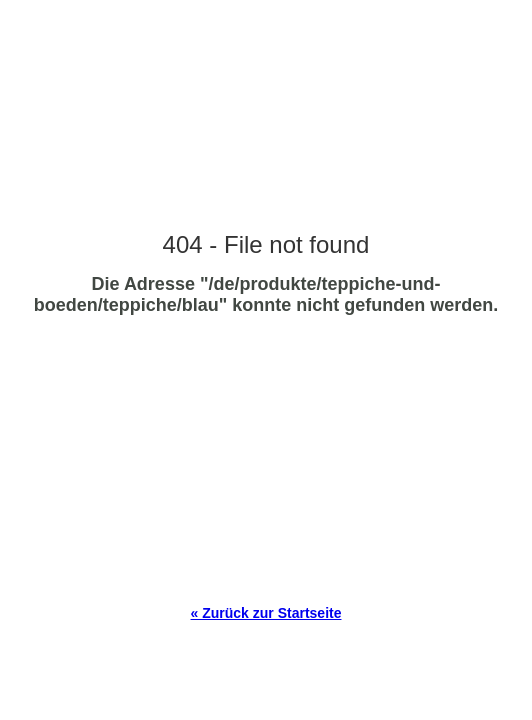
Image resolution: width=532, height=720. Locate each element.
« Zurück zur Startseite (266, 613)
